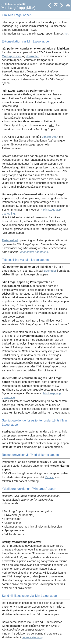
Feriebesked (10, 240)
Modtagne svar (12, 56)
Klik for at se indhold (14, 4)
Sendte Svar (50, 137)
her (66, 34)
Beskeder (50, 271)
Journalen (33, 56)
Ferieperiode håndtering (33, 252)
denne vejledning (32, 637)
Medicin (50, 477)
